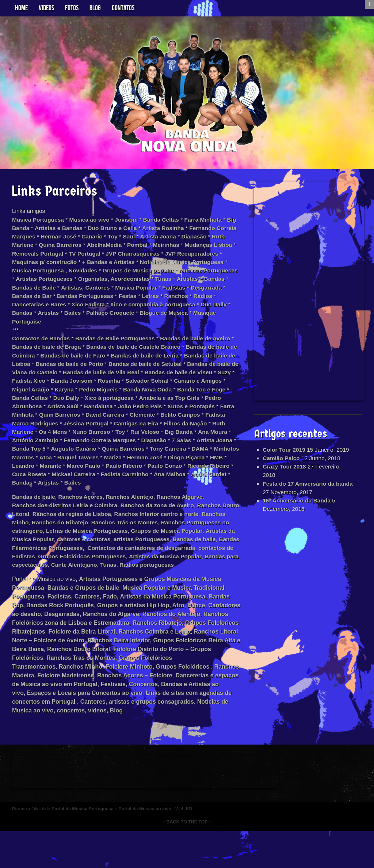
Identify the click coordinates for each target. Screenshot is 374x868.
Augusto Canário (101, 468)
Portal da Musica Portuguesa (88, 846)
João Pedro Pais (73, 425)
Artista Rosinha (182, 232)
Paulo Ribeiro (193, 486)
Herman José (85, 240)
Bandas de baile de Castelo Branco (164, 354)
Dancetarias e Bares (149, 311)
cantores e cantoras (146, 562)
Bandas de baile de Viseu (50, 389)
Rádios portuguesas (96, 597)
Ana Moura (222, 451)
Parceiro (24, 846)
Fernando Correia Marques (110, 460)
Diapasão (225, 240)
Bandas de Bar (155, 302)
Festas (28, 311)
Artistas (160, 319)
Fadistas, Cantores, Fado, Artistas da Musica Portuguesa (129, 629)
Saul (158, 240)
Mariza (170, 477)
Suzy (97, 389)
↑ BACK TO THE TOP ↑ (187, 859)
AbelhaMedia (129, 249)
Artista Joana (188, 240)
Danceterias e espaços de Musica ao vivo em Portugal (116, 717)
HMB (65, 486)
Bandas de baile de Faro (110, 363)
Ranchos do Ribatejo (109, 544)
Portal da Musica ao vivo (152, 846)
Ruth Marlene (37, 249)
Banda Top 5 (55, 468)
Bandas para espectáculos (169, 588)
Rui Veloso (152, 451)
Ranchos (79, 311)
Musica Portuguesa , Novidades (118, 276)
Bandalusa (30, 425)
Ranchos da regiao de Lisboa (95, 536)
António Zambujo (43, 460)
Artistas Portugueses (137, 284)
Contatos (123, 8)
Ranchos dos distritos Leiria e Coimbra (69, 527)
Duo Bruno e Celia (130, 232)
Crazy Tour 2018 (284, 480)
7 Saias (194, 460)
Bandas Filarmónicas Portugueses (149, 571)
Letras (51, 311)
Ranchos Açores (86, 518)
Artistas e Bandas (74, 232)
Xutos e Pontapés (126, 425)
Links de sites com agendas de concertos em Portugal (105, 734)
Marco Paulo (151, 486)
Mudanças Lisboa (39, 258)
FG (198, 846)
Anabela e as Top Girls (83, 416)
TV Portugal (144, 258)
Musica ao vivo (95, 223)
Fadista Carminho (204, 495)
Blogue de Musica (71, 328)
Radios (106, 311)
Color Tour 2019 (284, 453)
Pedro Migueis (209, 398)
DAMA (24, 477)
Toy (141, 240)
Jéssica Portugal (72, 442)
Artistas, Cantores (214, 293)
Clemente (105, 433)
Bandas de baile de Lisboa (52, 372)
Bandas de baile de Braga (74, 354)
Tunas (69, 293)
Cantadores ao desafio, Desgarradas (86, 647)
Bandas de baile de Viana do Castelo (92, 381)
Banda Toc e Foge (96, 407)
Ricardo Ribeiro (60, 495)
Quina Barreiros (83, 249)
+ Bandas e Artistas (163, 267)
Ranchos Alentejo (136, 518)
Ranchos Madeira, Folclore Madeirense (105, 708)
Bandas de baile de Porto (129, 372)
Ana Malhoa (31, 503)
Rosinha (210, 389)
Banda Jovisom (171, 389)
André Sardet (72, 503)
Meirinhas (193, 249)
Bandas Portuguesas (210, 302)
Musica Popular (41, 302)
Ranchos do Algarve (168, 647)
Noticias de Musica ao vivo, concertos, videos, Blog (152, 743)
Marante (117, 486)
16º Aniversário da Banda (297, 515)
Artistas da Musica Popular (77, 562)
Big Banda (29, 232)
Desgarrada (113, 302)
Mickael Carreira (151, 495)
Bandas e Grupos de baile (86, 620)
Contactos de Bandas (45, 346)
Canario (120, 240)
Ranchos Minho (55, 544)
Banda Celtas (169, 223)
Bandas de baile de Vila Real (188, 381)
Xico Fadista (200, 311)
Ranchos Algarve (188, 518)
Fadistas (79, 302)
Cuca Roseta (105, 495)
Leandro (89, 486)
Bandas (133, 319)
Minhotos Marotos (63, 477)
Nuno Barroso (97, 451)
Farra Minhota (212, 223)
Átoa (100, 477)
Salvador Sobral (37, 398)
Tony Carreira (199, 468)
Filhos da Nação (175, 442)
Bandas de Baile (161, 293)
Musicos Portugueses (72, 284)
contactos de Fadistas (122, 579)
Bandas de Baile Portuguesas (121, 346)
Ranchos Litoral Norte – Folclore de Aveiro (93, 673)
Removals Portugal (96, 258)
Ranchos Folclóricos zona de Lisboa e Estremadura (113, 655)
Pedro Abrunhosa (145, 416)
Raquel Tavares (134, 477)
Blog (95, 8)
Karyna (174, 398)
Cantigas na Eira (124, 442)
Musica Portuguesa (42, 223)
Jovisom (133, 223)
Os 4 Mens (57, 451)
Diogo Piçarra (34, 486)
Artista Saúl (191, 416)
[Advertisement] (308, 293)
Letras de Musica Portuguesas (138, 553)
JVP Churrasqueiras (194, 258)
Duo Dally (103, 319)
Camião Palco (281, 471)
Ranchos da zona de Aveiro (165, 527)
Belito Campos (144, 433)
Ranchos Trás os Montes (175, 544)
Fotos (72, 8)
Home (21, 8)
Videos (46, 8)
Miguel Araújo (139, 398)
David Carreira (66, 433)
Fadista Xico (127, 389)
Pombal (163, 249)
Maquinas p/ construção (97, 267)
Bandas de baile (37, 518)
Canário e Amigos (90, 398)
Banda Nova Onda (40, 407)
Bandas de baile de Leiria (184, 363)
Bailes (185, 319)
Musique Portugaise (129, 328)
